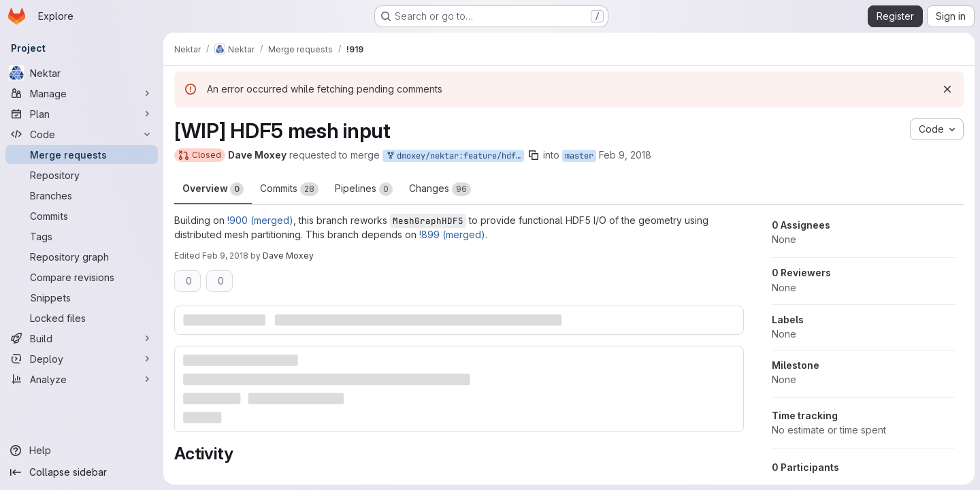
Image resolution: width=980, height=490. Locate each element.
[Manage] (82, 93)
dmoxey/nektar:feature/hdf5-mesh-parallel (455, 156)
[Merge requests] (82, 154)
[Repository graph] (82, 257)
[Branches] (82, 195)
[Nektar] (82, 73)
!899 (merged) (452, 234)
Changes (440, 189)
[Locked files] (82, 318)
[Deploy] (82, 359)
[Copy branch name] (534, 155)
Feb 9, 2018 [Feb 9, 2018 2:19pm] (625, 155)
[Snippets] (82, 297)
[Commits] (82, 216)
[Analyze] (82, 379)
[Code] (82, 134)
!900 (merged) (260, 220)
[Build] (82, 338)
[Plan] (82, 114)
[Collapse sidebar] (82, 472)
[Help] (82, 451)
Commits (289, 189)
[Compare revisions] (82, 277)
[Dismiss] (947, 89)
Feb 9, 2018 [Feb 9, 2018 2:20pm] (225, 256)
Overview (213, 189)
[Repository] (82, 175)
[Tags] (82, 236)
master (579, 156)
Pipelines (364, 189)
